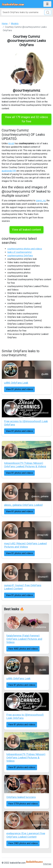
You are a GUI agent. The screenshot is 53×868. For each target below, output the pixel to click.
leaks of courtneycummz (20, 252)
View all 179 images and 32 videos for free (26, 119)
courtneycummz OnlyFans (20, 256)
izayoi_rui (41, 200)
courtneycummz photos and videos (25, 249)
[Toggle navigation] (47, 4)
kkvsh (11, 143)
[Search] (26, 12)
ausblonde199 (9, 171)
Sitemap (47, 864)
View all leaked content (26, 230)
